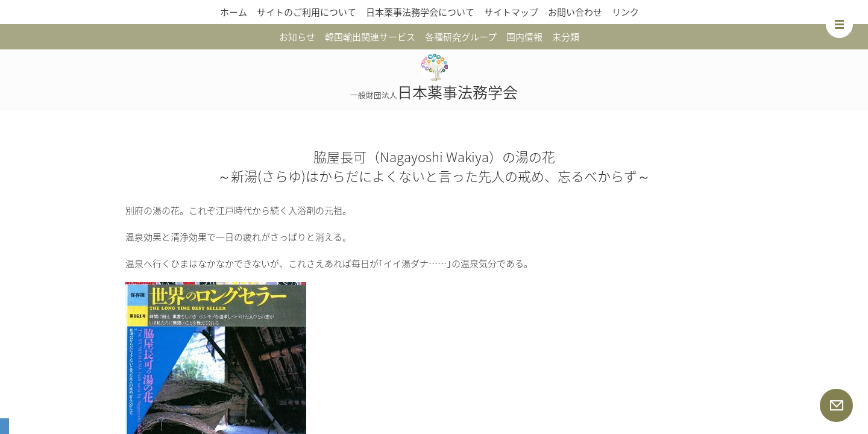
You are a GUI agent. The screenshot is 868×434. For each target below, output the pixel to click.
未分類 (566, 37)
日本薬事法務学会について (420, 12)
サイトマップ (511, 12)
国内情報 (524, 37)
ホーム (234, 12)
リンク (625, 12)
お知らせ (297, 37)
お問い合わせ (575, 12)
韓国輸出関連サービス (370, 37)
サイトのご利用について (307, 12)
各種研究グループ (461, 37)
